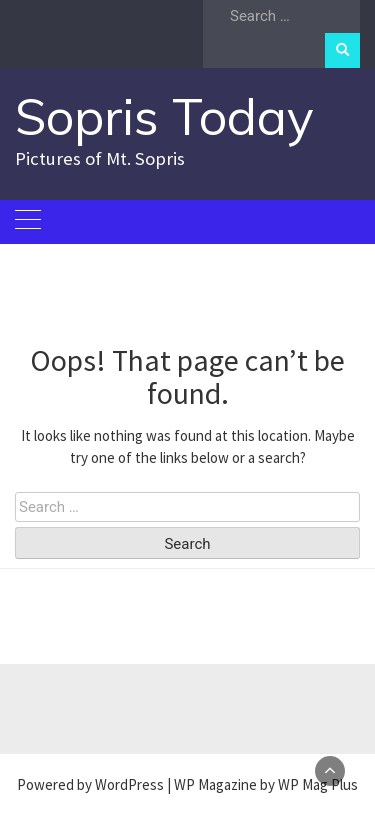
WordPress (129, 784)
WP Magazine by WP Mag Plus (266, 784)
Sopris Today (164, 116)
